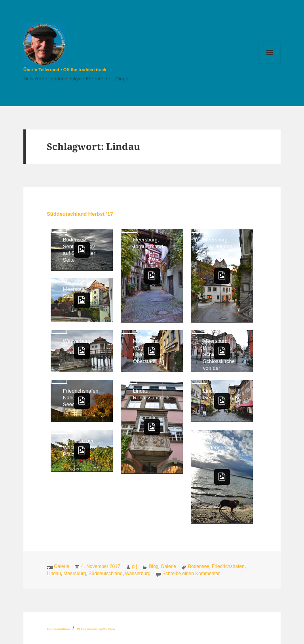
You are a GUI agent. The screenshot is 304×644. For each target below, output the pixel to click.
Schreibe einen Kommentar (191, 574)
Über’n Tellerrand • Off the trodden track (65, 70)
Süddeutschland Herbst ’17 (80, 214)
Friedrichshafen (228, 566)
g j (135, 566)
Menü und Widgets (270, 64)
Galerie (62, 566)
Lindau (54, 574)
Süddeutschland (106, 574)
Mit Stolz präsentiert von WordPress (96, 629)
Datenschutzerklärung (58, 629)
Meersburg (75, 574)
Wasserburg (138, 574)
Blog (154, 566)
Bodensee (199, 566)
